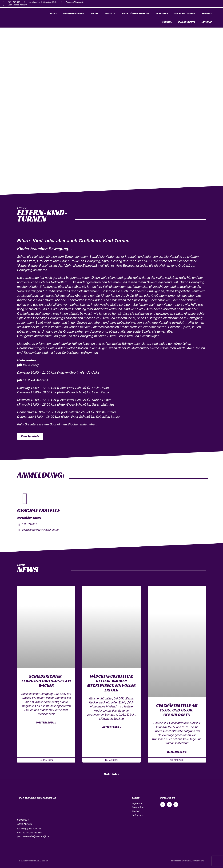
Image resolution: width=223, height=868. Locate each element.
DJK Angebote (187, 22)
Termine (207, 13)
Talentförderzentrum (136, 13)
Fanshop (207, 22)
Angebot (110, 13)
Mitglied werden (74, 13)
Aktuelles (162, 13)
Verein (94, 13)
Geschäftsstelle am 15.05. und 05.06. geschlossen (177, 710)
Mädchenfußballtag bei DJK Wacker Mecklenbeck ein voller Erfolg (111, 683)
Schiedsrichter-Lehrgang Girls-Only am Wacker (46, 681)
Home (53, 13)
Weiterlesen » (46, 722)
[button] (30, 436)
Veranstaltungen (185, 13)
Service (167, 22)
